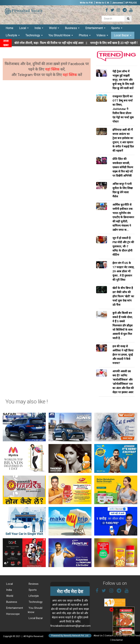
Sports (117, 28)
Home (9, 28)
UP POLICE (131, 3)
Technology (34, 35)
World (54, 28)
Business (72, 28)
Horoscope (13, 614)
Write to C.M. (103, 3)
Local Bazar (123, 35)
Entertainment (95, 28)
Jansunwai (117, 3)
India (39, 28)
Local (24, 28)
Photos (85, 35)
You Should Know (61, 35)
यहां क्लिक (53, 69)
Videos (102, 35)
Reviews (33, 584)
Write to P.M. (87, 3)
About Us (98, 636)
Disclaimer (117, 640)
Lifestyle (13, 35)
